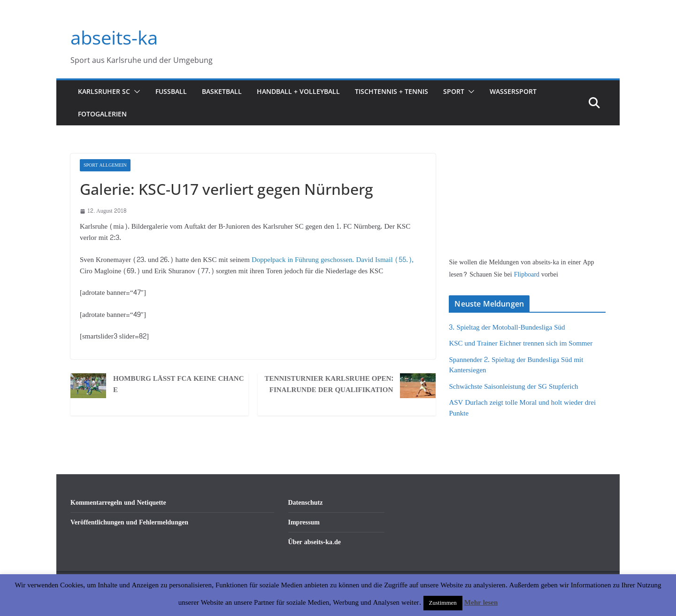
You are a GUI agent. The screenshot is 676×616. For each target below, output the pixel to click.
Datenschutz (306, 503)
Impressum (304, 522)
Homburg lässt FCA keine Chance (179, 385)
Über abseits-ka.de (315, 542)
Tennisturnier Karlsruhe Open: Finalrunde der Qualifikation (329, 385)
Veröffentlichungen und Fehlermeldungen (129, 522)
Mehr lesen (481, 603)
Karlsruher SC (104, 91)
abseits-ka (114, 37)
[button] (135, 92)
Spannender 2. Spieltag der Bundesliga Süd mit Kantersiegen (516, 365)
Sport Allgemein (105, 165)
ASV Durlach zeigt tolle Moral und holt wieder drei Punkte (522, 408)
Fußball (171, 91)
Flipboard (528, 274)
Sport (454, 91)
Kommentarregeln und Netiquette (118, 503)
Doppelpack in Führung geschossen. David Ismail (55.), (333, 260)
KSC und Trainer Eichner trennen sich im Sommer (521, 343)
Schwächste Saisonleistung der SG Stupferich (513, 387)
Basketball (222, 91)
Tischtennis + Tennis (392, 91)
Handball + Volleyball (298, 91)
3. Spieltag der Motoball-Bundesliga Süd (507, 327)
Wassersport (513, 91)
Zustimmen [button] (443, 603)
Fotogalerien (102, 114)
